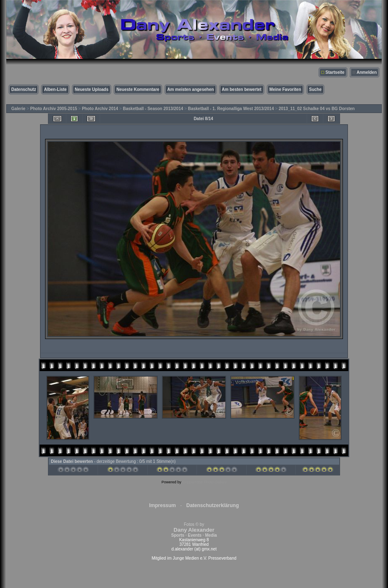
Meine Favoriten (285, 89)
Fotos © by (194, 530)
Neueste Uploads (92, 89)
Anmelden (367, 72)
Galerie (18, 109)
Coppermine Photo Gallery (204, 482)
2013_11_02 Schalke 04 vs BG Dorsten (317, 109)
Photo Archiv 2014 (100, 109)
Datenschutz (24, 89)
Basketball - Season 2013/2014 (153, 109)
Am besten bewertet (242, 89)
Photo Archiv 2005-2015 (53, 109)
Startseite (335, 72)
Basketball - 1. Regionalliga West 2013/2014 (231, 109)
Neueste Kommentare (138, 89)
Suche (315, 89)
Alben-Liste (55, 89)
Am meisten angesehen (191, 89)
